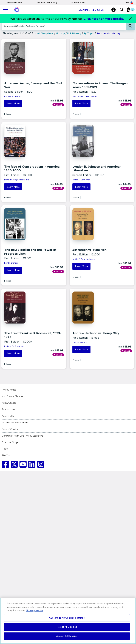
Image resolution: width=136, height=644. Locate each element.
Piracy (5, 449)
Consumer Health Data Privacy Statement (22, 436)
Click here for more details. (104, 19)
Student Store (78, 2)
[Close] (130, 19)
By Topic (89, 34)
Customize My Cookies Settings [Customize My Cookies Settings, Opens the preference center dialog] (67, 618)
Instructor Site (15, 2)
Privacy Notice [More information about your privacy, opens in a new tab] (35, 610)
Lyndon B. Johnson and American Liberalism (97, 169)
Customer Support (11, 442)
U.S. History (74, 34)
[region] (68, 621)
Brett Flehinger (11, 263)
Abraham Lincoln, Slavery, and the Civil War (33, 85)
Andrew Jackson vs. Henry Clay (96, 333)
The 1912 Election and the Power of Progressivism (30, 252)
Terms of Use (8, 409)
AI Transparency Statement (15, 423)
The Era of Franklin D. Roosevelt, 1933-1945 (33, 335)
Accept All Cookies (67, 636)
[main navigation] (5, 10)
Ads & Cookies (9, 403)
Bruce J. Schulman (81, 180)
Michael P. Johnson (13, 96)
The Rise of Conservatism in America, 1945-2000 (32, 169)
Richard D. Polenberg (14, 346)
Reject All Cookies (67, 627)
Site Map (6, 455)
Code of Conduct (11, 429)
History (60, 34)
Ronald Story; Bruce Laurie (17, 180)
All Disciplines (45, 34)
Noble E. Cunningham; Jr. (85, 259)
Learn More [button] (13, 104)
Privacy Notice (9, 390)
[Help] (114, 10)
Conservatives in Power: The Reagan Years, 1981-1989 (100, 85)
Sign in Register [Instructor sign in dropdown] (92, 10)
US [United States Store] (130, 3)
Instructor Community (47, 2)
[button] (122, 10)
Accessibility (8, 416)
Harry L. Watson (80, 342)
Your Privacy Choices (12, 396)
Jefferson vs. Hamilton (89, 250)
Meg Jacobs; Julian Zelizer (85, 96)
